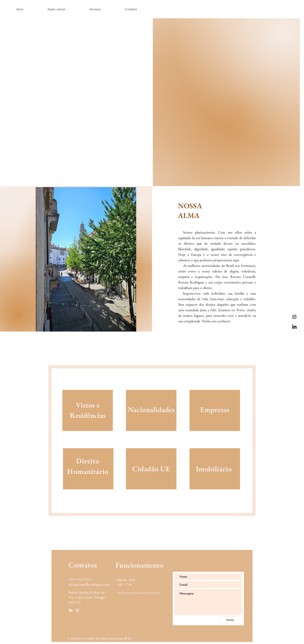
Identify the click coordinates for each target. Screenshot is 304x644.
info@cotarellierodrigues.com (89, 584)
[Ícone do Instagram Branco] (77, 610)
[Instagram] (294, 317)
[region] (88, 415)
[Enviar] (230, 620)
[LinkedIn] (294, 327)
